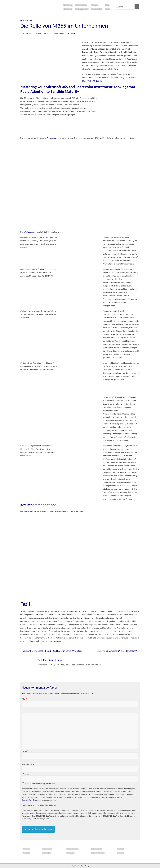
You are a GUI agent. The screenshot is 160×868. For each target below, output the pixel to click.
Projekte (26, 852)
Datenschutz (96, 848)
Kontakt (120, 848)
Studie (29, 20)
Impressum (47, 848)
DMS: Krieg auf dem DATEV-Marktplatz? (118, 651)
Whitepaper (52, 138)
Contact (120, 852)
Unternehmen (72, 848)
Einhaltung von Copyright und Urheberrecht (40, 805)
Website (25, 774)
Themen (26, 848)
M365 (23, 20)
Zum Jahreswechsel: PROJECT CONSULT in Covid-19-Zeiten (51, 651)
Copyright (46, 852)
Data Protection (98, 852)
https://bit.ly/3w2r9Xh (92, 81)
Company (70, 852)
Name (25, 751)
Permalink (71, 33)
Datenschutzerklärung (30, 800)
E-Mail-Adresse (29, 764)
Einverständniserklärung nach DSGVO (41, 784)
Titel (24, 699)
